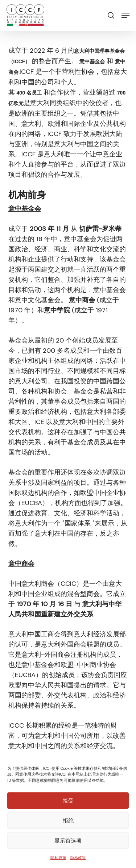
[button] (125, 15)
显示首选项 (68, 841)
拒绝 (68, 821)
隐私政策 (58, 857)
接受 (68, 801)
